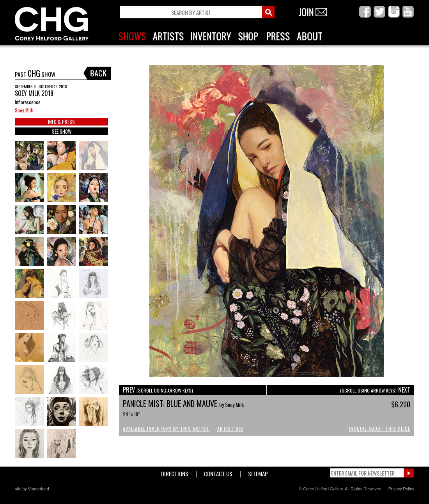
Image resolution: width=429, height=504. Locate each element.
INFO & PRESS (61, 122)
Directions (175, 472)
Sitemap (258, 472)
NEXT (375, 390)
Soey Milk (24, 110)
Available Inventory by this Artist (166, 429)
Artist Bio (230, 429)
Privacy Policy (401, 489)
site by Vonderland (32, 489)
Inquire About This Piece (380, 429)
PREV (158, 390)
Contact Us (218, 472)
